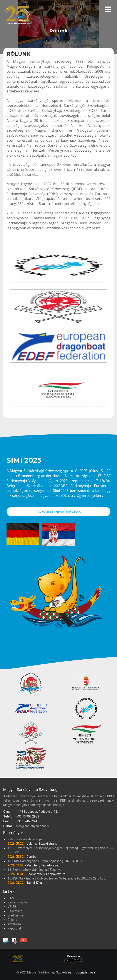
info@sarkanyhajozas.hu (33, 826)
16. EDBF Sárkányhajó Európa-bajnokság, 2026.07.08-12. (46, 861)
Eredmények (16, 915)
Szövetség (15, 911)
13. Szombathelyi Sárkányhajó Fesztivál (35, 870)
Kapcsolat (14, 928)
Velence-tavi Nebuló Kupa (25, 839)
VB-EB (12, 907)
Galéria (12, 920)
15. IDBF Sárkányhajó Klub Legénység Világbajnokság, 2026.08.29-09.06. (57, 878)
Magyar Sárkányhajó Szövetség (17, 16)
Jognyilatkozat (86, 972)
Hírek (11, 898)
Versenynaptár (18, 902)
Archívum (14, 924)
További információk (58, 512)
